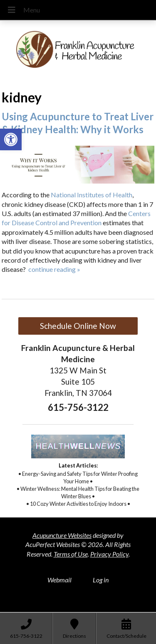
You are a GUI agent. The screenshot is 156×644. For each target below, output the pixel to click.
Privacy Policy (109, 554)
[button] (11, 139)
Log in (101, 580)
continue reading (54, 269)
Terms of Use (71, 554)
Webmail (59, 580)
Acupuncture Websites (62, 535)
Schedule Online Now (78, 326)
